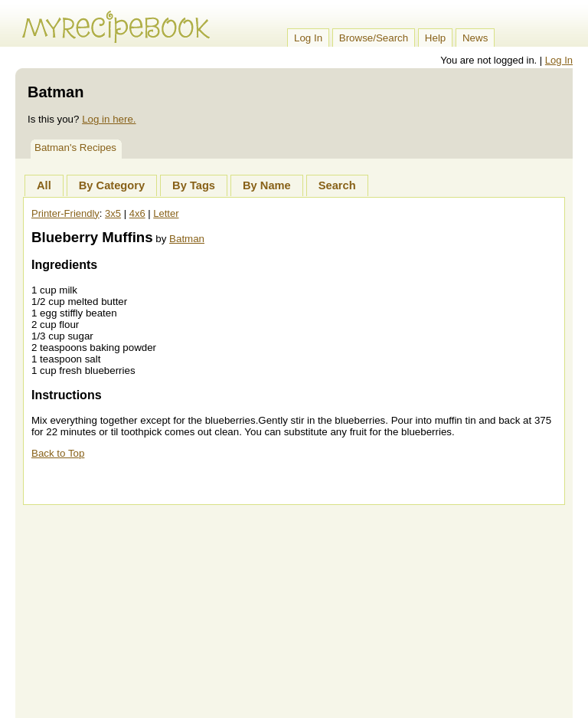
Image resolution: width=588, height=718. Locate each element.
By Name (267, 185)
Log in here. (109, 119)
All (44, 185)
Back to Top (58, 453)
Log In (308, 38)
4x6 (137, 213)
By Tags (194, 185)
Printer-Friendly (65, 213)
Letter (166, 213)
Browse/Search (374, 38)
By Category (112, 185)
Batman (187, 239)
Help (435, 38)
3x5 (113, 213)
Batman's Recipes (75, 148)
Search (337, 185)
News (475, 38)
